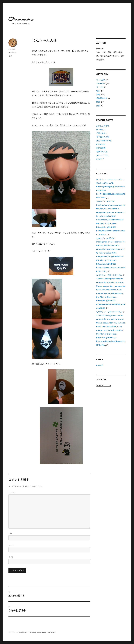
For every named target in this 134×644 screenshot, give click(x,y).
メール (11, 545)
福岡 (98, 91)
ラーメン (100, 87)
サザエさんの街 (103, 137)
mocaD (100, 365)
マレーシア (101, 84)
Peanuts (12, 49)
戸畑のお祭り (102, 133)
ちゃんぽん (101, 80)
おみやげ (100, 159)
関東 (98, 102)
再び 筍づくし (102, 152)
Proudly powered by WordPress (43, 632)
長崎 (10, 56)
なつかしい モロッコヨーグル (109, 179)
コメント (12, 492)
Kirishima (101, 144)
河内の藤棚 (101, 148)
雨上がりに (101, 130)
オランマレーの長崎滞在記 (18, 632)
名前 (10, 533)
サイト (11, 557)
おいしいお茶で (103, 126)
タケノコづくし (103, 155)
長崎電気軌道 (102, 98)
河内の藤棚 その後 (104, 141)
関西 (98, 106)
